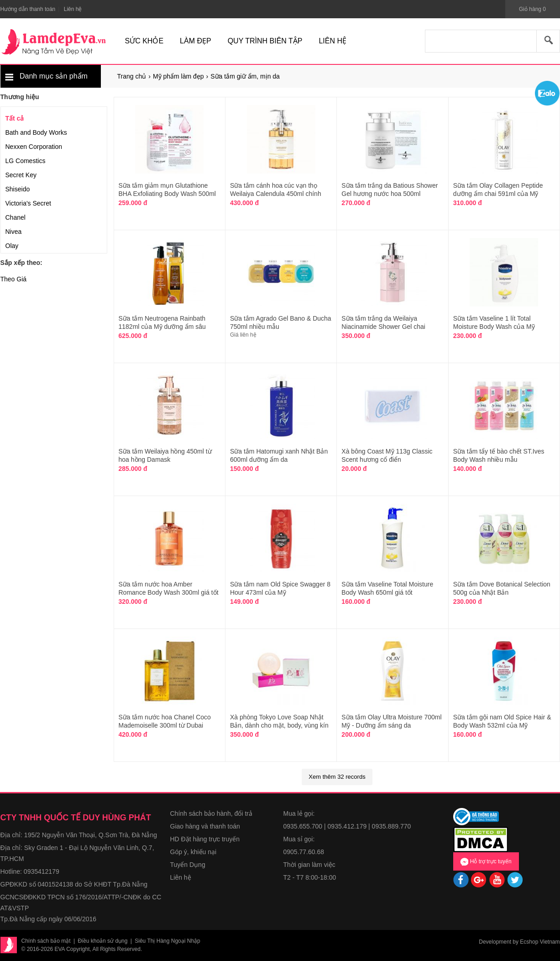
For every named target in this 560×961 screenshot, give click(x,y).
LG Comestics (26, 161)
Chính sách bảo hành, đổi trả (211, 813)
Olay (12, 246)
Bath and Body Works (36, 132)
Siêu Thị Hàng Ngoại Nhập (167, 941)
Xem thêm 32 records (337, 777)
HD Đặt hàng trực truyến (205, 839)
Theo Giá (14, 279)
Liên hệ (181, 877)
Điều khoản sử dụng (102, 941)
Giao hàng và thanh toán (205, 826)
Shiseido (18, 189)
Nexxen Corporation (34, 147)
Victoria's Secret (28, 203)
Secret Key (21, 175)
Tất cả (15, 118)
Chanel (16, 217)
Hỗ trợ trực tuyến (486, 861)
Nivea (14, 232)
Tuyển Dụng (188, 865)
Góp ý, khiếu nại (194, 852)
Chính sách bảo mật (46, 941)
